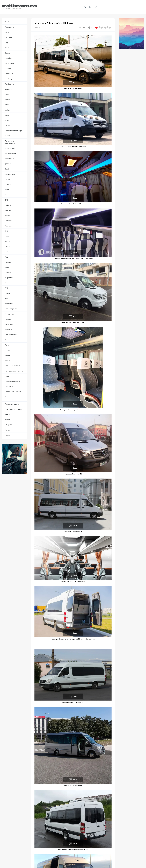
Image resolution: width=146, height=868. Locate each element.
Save (75, 83)
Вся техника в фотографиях (19, 7)
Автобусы (37, 28)
